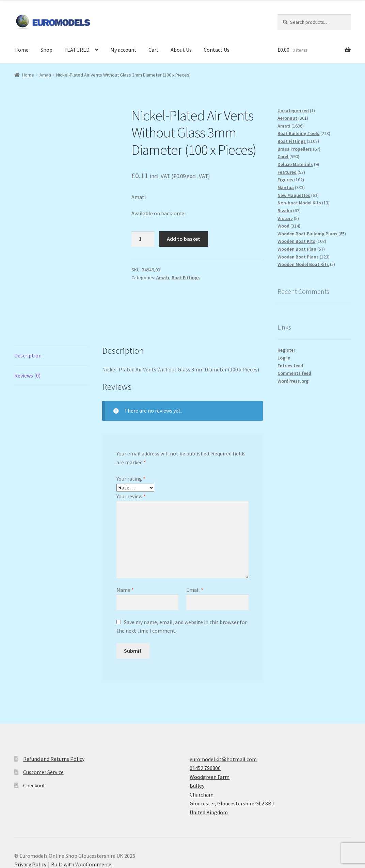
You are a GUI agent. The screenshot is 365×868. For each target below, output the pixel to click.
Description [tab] (28, 320)
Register (286, 350)
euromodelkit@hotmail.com (223, 723)
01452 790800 (205, 732)
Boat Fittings (186, 278)
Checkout (34, 750)
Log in (284, 358)
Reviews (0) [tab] (27, 340)
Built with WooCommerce (81, 829)
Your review (131, 461)
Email (195, 554)
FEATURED (77, 50)
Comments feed (294, 373)
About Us (181, 50)
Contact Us (217, 50)
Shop (46, 50)
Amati (45, 75)
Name (125, 554)
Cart (154, 50)
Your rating (131, 443)
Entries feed (290, 366)
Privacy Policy (30, 829)
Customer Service (43, 736)
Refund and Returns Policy (54, 723)
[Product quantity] (143, 239)
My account (123, 50)
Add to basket (184, 239)
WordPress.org (293, 381)
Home (21, 50)
